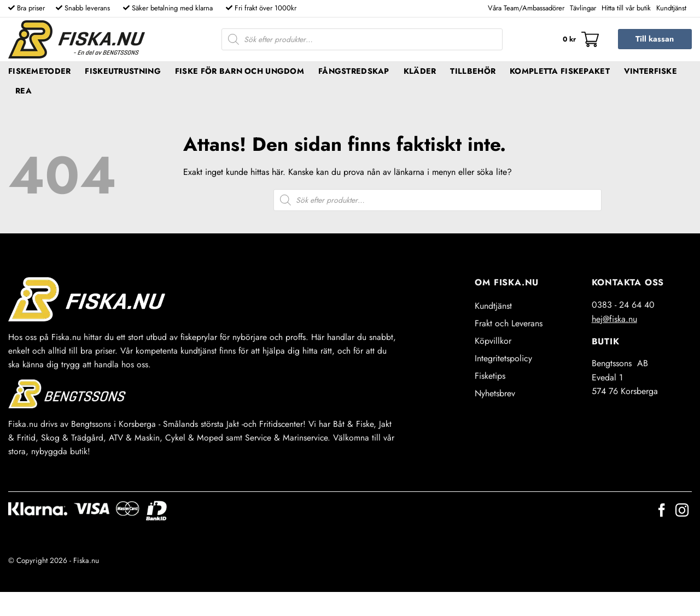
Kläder (420, 71)
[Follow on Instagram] (682, 511)
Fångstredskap (354, 71)
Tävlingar (583, 8)
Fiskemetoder (39, 71)
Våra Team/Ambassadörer (526, 8)
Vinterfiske (651, 71)
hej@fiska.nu (614, 319)
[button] (581, 39)
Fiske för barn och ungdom (240, 71)
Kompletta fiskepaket (560, 71)
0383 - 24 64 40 (623, 305)
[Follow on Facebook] (662, 511)
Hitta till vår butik (626, 8)
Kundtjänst (671, 8)
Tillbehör (473, 71)
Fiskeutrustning (122, 71)
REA (24, 91)
